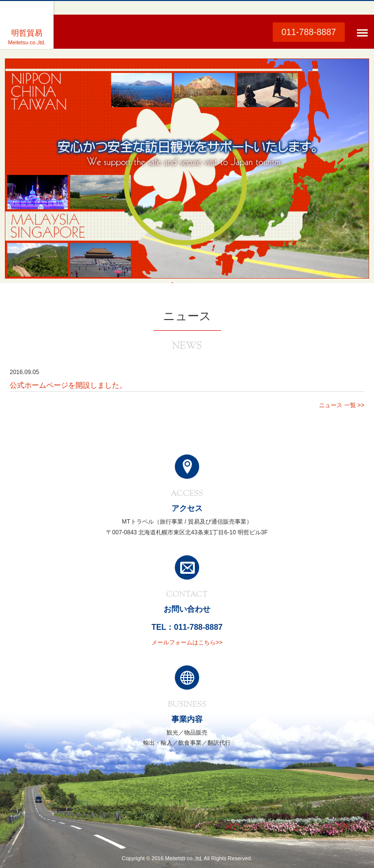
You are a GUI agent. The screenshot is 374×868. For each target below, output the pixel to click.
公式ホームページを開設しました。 (68, 385)
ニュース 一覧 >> (342, 405)
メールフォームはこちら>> (187, 642)
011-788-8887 (309, 32)
